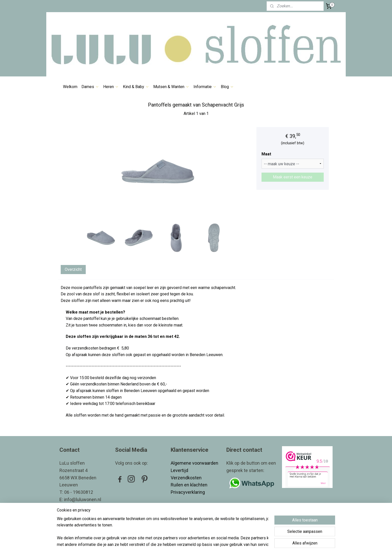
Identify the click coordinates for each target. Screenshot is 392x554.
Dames (90, 87)
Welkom (70, 87)
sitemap (177, 545)
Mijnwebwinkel (248, 545)
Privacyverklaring (188, 492)
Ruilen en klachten (190, 485)
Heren (111, 87)
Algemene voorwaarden (194, 463)
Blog (227, 87)
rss (187, 545)
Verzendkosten (187, 478)
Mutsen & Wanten (171, 87)
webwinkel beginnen (205, 545)
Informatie (205, 87)
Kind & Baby (136, 87)
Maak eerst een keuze (293, 177)
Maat (266, 154)
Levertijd (180, 470)
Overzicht (73, 269)
